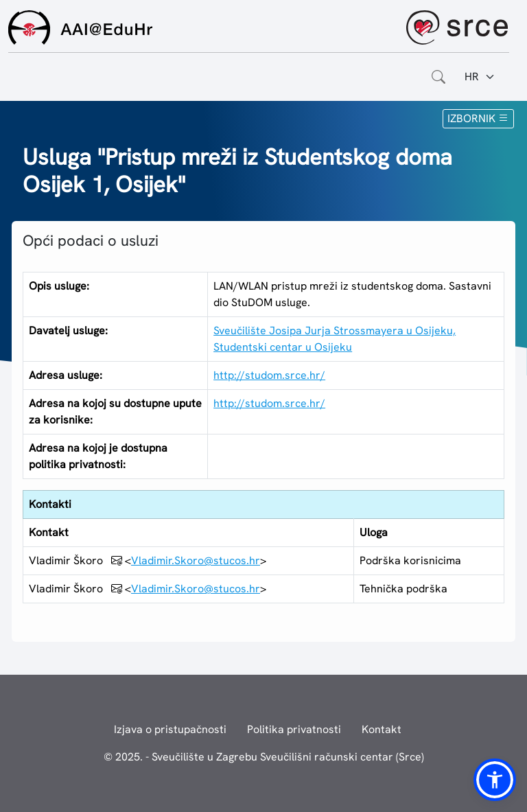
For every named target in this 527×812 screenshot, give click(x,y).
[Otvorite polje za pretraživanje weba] (438, 77)
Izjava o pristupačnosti (170, 729)
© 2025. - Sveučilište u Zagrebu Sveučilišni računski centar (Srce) (264, 757)
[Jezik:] (480, 77)
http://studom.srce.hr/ (269, 375)
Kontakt (382, 729)
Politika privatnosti (294, 729)
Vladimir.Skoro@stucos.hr (196, 560)
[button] (495, 780)
